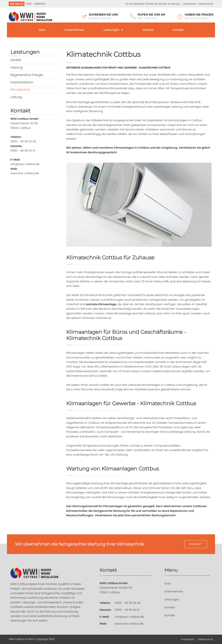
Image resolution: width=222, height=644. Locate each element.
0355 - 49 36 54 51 (127, 610)
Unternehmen (74, 30)
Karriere (148, 30)
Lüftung (16, 96)
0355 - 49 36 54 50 (128, 603)
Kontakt (178, 30)
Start (42, 30)
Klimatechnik (20, 89)
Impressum (190, 4)
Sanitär (16, 60)
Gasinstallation (22, 82)
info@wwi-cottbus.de (129, 617)
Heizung (16, 67)
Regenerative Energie (27, 74)
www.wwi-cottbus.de (129, 624)
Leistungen (114, 30)
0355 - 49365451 (35, 4)
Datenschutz (206, 4)
